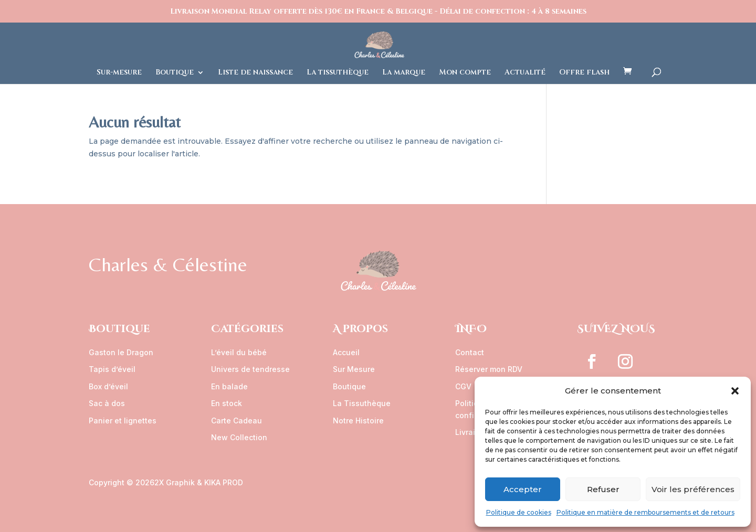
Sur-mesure (119, 73)
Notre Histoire (358, 421)
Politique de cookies (519, 512)
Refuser (603, 489)
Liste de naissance (255, 73)
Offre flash (584, 73)
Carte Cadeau (237, 421)
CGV (463, 386)
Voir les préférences (693, 489)
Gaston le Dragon (121, 352)
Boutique (175, 73)
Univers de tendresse (250, 369)
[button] (735, 391)
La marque (404, 73)
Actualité (525, 73)
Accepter (523, 489)
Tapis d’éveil (112, 369)
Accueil (346, 352)
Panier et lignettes (123, 421)
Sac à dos (107, 403)
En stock (227, 403)
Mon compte (465, 73)
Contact (470, 352)
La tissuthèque (338, 73)
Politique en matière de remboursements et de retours (645, 512)
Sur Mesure (354, 369)
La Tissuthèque (362, 403)
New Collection (239, 437)
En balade (229, 386)
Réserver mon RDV (489, 369)
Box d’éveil (108, 386)
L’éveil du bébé (239, 352)
